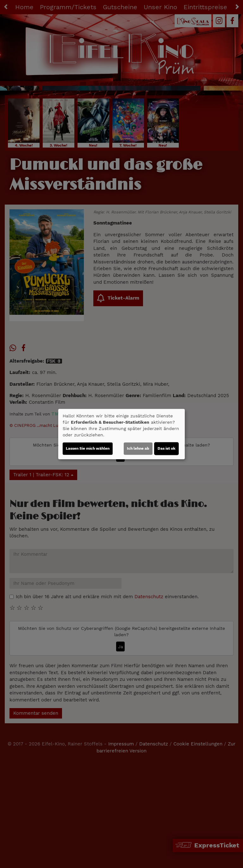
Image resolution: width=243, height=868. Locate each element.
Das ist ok (166, 448)
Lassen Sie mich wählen (88, 448)
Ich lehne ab (138, 448)
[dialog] (121, 434)
